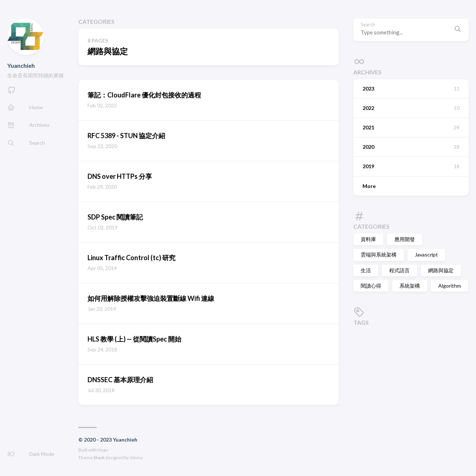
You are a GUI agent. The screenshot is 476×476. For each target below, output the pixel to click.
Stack (99, 457)
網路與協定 (441, 270)
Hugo (103, 450)
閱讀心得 (371, 286)
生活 (366, 270)
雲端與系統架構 (379, 254)
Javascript (426, 254)
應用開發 (405, 239)
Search (368, 25)
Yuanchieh (21, 65)
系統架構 (410, 286)
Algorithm (450, 286)
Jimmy (136, 457)
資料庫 (368, 239)
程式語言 (399, 270)
